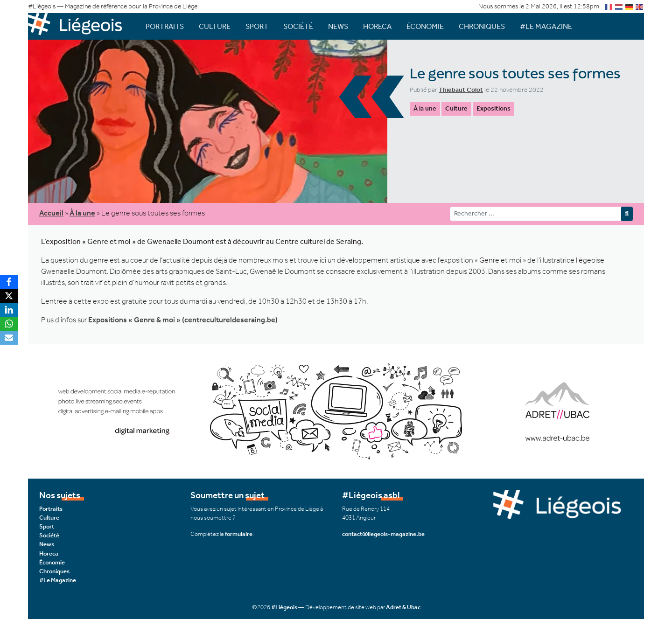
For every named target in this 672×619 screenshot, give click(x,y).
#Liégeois (284, 607)
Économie (425, 26)
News (338, 26)
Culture (215, 26)
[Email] (9, 338)
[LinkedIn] (9, 310)
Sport (257, 26)
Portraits (165, 26)
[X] (9, 296)
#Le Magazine (546, 26)
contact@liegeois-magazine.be (383, 534)
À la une (425, 108)
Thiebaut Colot (461, 90)
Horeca (377, 26)
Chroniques (482, 26)
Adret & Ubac (403, 607)
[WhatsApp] (9, 324)
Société (298, 26)
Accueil (51, 213)
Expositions (493, 108)
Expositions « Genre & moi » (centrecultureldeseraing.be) (183, 320)
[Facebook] (9, 282)
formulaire (239, 534)
